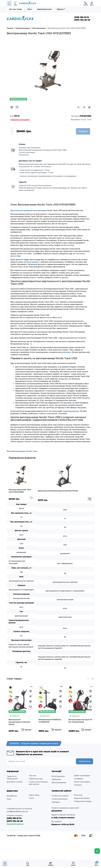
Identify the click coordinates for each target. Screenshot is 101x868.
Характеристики (44, 9)
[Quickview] (30, 691)
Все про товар (15, 9)
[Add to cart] (31, 498)
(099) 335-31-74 (82, 17)
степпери (21, 430)
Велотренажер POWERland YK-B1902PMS (50, 721)
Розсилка (78, 795)
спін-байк (28, 254)
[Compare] (12, 107)
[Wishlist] (17, 107)
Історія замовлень (60, 799)
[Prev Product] (79, 107)
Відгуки (61, 9)
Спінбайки (79, 779)
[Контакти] (86, 3)
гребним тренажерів (48, 414)
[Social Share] (89, 107)
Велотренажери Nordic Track (24, 451)
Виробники (12, 796)
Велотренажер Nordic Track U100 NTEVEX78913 (20, 491)
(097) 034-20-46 (82, 20)
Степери (78, 785)
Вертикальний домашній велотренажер (28, 210)
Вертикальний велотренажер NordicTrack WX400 (58, 491)
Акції (9, 799)
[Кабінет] (92, 3)
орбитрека (66, 352)
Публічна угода (36, 779)
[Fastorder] (30, 696)
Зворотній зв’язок (82, 798)
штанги (33, 278)
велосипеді (69, 245)
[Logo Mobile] (28, 3)
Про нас (33, 776)
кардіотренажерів (71, 411)
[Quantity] (12, 131)
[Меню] (16, 3)
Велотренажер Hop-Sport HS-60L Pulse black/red (80, 721)
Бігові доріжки (58, 776)
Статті (31, 798)
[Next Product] (84, 107)
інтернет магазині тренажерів (37, 442)
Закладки (56, 802)
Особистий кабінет (60, 796)
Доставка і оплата (15, 782)
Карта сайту (34, 795)
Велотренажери (59, 783)
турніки (65, 278)
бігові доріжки (33, 262)
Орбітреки (56, 779)
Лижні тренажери (82, 782)
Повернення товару (83, 801)
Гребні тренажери (82, 776)
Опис (29, 9)
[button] (88, 679)
